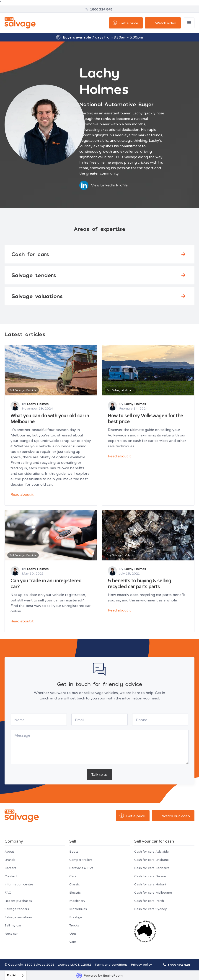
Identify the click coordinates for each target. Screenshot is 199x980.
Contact (11, 876)
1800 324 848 (101, 9)
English (12, 975)
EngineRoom (113, 976)
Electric (75, 893)
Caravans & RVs (81, 868)
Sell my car (13, 925)
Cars (73, 876)
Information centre (19, 884)
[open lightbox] (163, 23)
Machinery (77, 901)
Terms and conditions (111, 965)
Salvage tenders (17, 909)
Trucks (74, 925)
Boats (74, 852)
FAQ (8, 893)
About (9, 852)
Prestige (76, 917)
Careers (10, 868)
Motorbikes (78, 909)
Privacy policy (141, 965)
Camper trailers (81, 860)
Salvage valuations (19, 917)
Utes (73, 934)
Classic (75, 884)
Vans (73, 942)
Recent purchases (18, 901)
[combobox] (16, 976)
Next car (11, 934)
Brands (10, 860)
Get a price (129, 23)
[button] (189, 23)
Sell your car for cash (154, 841)
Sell (73, 841)
